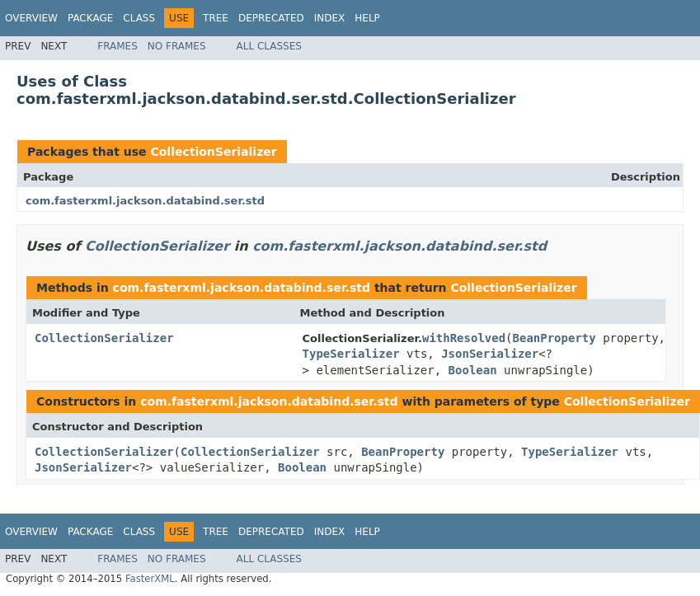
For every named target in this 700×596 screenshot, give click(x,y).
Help (367, 18)
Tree (216, 18)
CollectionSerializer (213, 152)
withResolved (464, 338)
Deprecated (271, 18)
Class (139, 18)
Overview (31, 18)
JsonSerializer (490, 354)
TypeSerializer (351, 354)
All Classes (269, 46)
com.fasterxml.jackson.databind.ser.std (145, 201)
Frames (117, 46)
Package (90, 18)
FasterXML (150, 579)
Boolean (473, 370)
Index (330, 18)
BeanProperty (554, 338)
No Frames (177, 46)
